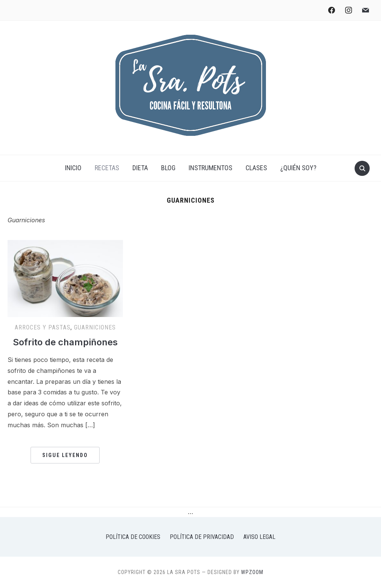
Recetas (107, 168)
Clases (256, 168)
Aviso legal (259, 537)
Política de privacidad (202, 537)
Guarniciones (95, 327)
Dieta (140, 168)
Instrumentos (210, 168)
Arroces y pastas (43, 327)
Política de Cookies (133, 537)
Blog (168, 168)
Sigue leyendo (65, 455)
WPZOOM (252, 572)
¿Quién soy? (298, 168)
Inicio (73, 168)
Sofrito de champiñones (65, 342)
